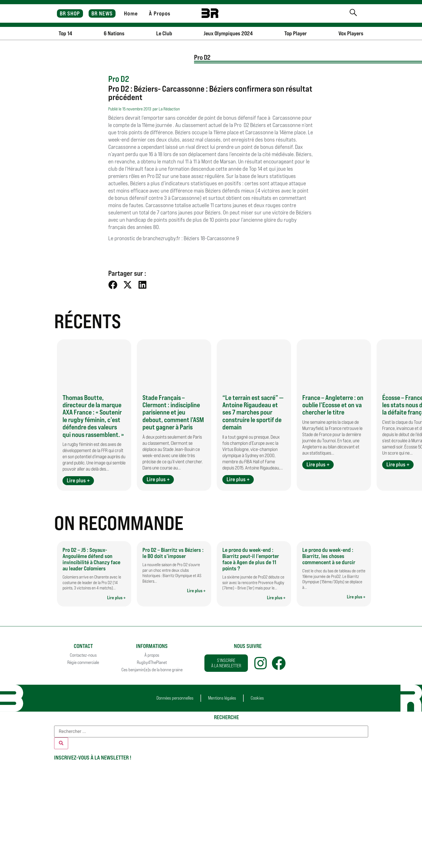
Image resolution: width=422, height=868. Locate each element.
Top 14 (65, 33)
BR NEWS (102, 13)
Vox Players (351, 33)
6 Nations (114, 33)
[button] (113, 285)
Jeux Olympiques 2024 (228, 33)
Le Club (164, 33)
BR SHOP (70, 13)
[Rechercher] (61, 743)
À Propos (160, 13)
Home (131, 13)
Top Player (296, 33)
